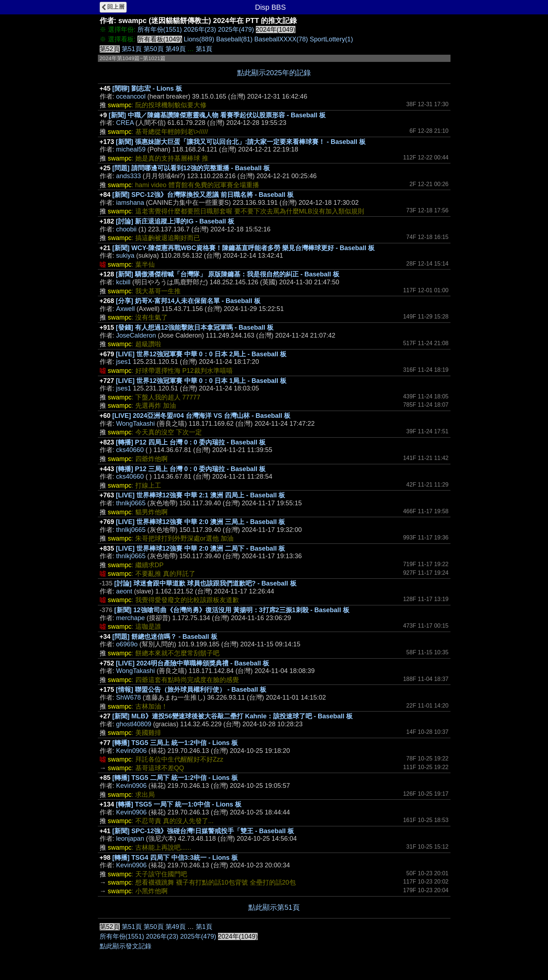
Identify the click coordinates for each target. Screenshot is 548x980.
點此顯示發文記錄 (126, 946)
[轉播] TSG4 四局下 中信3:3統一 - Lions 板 (175, 858)
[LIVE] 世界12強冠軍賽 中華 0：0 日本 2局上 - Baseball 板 (201, 354)
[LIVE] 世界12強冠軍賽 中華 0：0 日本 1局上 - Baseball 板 (201, 381)
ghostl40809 (134, 724)
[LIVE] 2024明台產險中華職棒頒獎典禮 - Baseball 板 (193, 663)
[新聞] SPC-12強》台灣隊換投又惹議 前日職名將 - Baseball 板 (203, 195)
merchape (131, 618)
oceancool (131, 96)
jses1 (124, 362)
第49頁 (176, 49)
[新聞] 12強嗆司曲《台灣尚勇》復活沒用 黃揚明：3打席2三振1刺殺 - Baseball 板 (232, 610)
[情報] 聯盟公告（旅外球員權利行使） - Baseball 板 (191, 690)
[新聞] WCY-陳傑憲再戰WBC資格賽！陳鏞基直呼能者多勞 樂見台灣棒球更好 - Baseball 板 (243, 248)
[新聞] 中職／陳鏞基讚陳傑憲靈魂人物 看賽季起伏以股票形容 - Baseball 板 (217, 115)
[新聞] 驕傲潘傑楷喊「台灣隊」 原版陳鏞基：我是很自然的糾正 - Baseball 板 (228, 274)
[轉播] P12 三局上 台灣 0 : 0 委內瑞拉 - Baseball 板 (191, 469)
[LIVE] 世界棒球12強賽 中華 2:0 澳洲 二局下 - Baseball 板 (200, 548)
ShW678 (129, 697)
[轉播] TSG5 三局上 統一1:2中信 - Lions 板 (175, 743)
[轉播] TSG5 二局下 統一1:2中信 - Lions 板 (175, 778)
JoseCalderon (136, 335)
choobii (126, 229)
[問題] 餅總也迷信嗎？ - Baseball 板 (165, 637)
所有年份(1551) (160, 30)
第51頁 (132, 49)
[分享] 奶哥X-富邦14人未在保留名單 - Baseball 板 (188, 301)
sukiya (125, 256)
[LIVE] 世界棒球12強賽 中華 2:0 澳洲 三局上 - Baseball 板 (200, 522)
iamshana (130, 203)
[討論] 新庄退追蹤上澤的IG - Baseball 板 (175, 221)
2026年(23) (200, 30)
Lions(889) (199, 39)
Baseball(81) (234, 39)
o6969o (127, 644)
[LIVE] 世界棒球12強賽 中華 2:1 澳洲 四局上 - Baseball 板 (200, 495)
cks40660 (130, 450)
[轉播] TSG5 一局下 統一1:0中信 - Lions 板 (179, 804)
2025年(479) (236, 30)
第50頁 (154, 49)
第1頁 (204, 49)
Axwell (126, 309)
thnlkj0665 (131, 503)
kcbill (123, 282)
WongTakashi (136, 424)
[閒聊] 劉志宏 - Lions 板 (147, 89)
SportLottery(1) (331, 39)
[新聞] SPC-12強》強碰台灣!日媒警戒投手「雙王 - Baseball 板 (203, 831)
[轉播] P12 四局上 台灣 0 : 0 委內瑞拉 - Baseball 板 (191, 442)
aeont (124, 591)
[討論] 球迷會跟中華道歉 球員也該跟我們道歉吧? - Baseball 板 (205, 583)
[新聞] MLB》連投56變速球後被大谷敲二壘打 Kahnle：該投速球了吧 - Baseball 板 (232, 716)
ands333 (129, 176)
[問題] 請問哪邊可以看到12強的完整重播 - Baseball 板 (191, 168)
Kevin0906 (132, 751)
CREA (125, 123)
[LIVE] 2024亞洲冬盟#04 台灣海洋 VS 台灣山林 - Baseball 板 (201, 416)
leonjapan (130, 839)
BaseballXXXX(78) (281, 39)
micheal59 (131, 149)
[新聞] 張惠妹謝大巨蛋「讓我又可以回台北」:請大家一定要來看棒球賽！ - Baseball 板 (241, 142)
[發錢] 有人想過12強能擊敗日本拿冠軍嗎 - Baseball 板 (195, 328)
